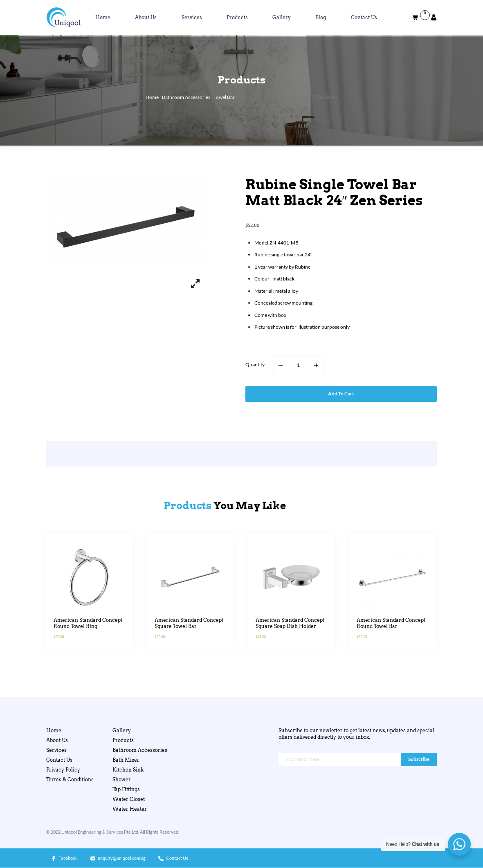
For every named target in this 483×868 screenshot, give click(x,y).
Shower (122, 779)
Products (237, 17)
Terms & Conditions (70, 779)
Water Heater (130, 809)
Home (103, 17)
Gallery (282, 17)
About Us (146, 17)
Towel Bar (224, 97)
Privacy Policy (63, 770)
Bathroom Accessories (186, 97)
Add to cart (341, 394)
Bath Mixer (126, 760)
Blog (321, 17)
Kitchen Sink (128, 770)
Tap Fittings (126, 789)
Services (192, 17)
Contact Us (364, 17)
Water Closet (129, 799)
